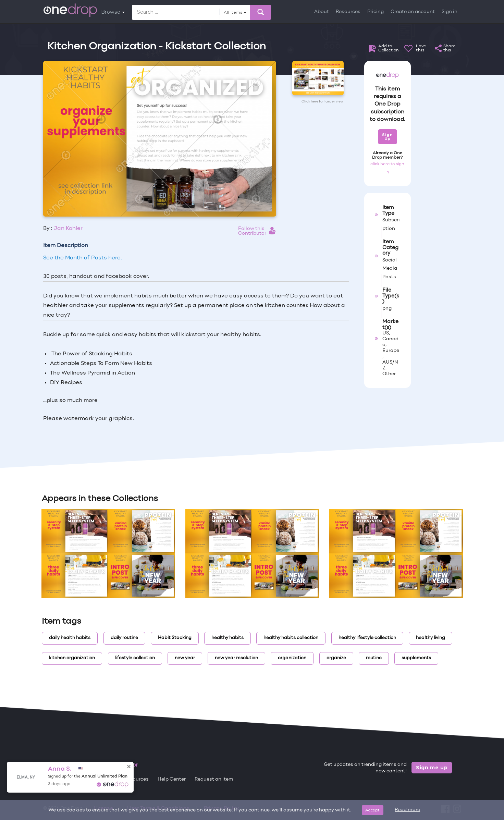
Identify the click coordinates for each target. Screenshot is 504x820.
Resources (348, 12)
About (322, 12)
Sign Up (387, 137)
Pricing (376, 12)
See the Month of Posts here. (83, 258)
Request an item (214, 779)
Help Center (172, 779)
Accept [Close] (373, 810)
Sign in (450, 12)
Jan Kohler (68, 229)
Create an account (413, 12)
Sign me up (432, 768)
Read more (407, 810)
